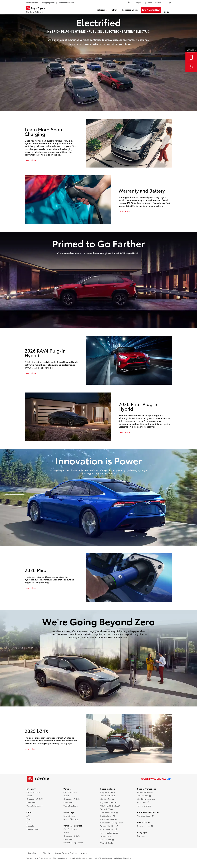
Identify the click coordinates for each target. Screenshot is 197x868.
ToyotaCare (106, 836)
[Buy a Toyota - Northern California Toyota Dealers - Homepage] (37, 10)
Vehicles (67, 789)
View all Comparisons (73, 843)
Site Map (47, 853)
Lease (29, 822)
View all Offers (33, 829)
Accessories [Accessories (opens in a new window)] (107, 840)
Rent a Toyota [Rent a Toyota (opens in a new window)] (145, 826)
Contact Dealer (107, 799)
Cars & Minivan (33, 792)
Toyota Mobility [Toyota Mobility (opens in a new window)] (109, 826)
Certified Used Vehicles (148, 812)
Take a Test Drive (108, 796)
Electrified (31, 802)
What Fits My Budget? (110, 806)
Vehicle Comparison (73, 826)
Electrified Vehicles (109, 819)
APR (28, 816)
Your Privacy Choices (156, 779)
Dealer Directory (71, 819)
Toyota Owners (144, 806)
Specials (30, 826)
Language (142, 832)
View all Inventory (34, 806)
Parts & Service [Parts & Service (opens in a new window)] (109, 829)
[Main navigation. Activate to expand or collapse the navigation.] (166, 10)
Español (141, 836)
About (84, 853)
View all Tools (107, 843)
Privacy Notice (33, 853)
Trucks (29, 796)
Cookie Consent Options (66, 853)
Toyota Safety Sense (109, 833)
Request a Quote (108, 792)
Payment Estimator (109, 802)
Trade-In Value (107, 809)
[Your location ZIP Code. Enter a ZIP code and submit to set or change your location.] (165, 3)
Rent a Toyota (144, 822)
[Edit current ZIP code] (170, 3)
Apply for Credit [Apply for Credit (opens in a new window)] (109, 813)
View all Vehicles (71, 806)
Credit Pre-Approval (146, 799)
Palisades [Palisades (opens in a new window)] (143, 802)
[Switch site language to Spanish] (140, 3)
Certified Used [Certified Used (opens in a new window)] (146, 816)
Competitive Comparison (112, 823)
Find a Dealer (69, 816)
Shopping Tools (108, 789)
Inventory (31, 789)
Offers (29, 812)
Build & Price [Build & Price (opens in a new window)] (108, 816)
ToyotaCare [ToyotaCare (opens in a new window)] (144, 796)
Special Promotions (147, 789)
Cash (29, 819)
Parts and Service (145, 792)
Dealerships (69, 812)
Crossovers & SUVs (35, 799)
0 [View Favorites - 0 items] (129, 2)
